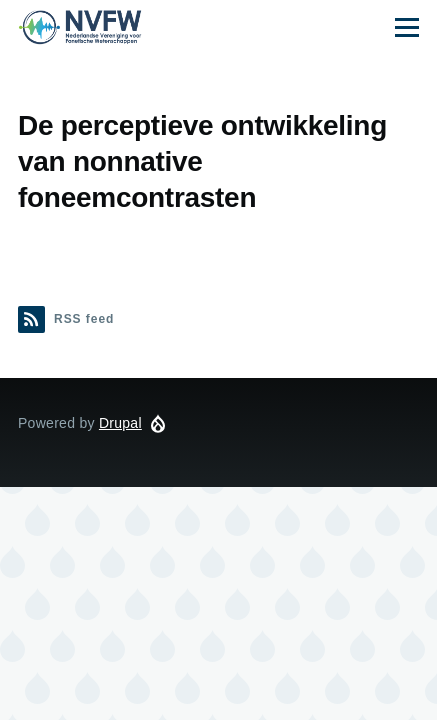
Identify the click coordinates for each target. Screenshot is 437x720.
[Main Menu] (407, 27)
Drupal (120, 423)
